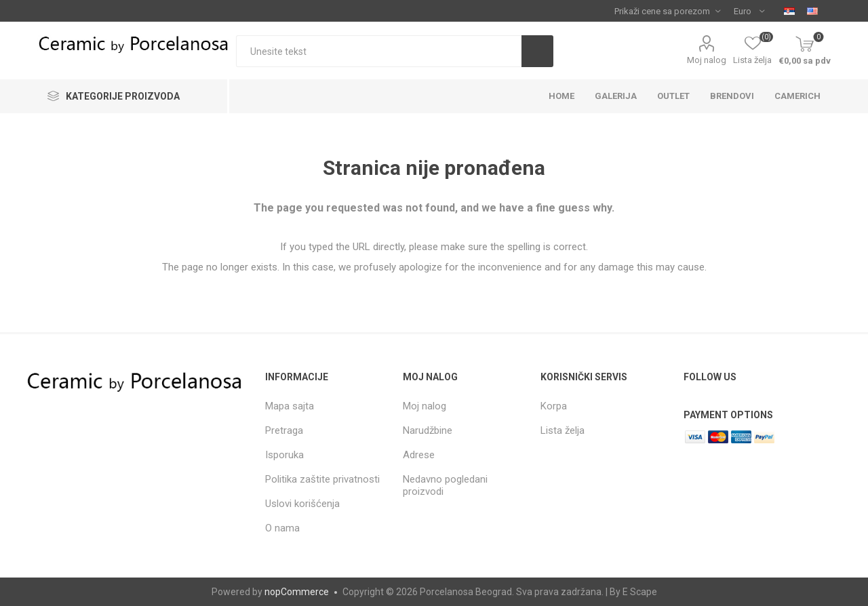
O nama (282, 528)
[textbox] (379, 51)
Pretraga (284, 430)
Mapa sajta (290, 406)
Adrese (419, 455)
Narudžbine (428, 430)
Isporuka (284, 455)
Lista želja (563, 430)
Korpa (554, 406)
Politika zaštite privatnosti (322, 479)
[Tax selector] (667, 11)
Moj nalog (707, 60)
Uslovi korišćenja (302, 504)
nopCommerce (297, 592)
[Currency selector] (749, 11)
